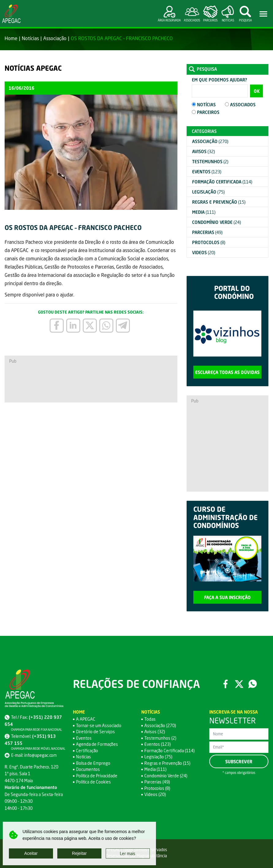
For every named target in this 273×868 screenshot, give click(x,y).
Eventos (84, 738)
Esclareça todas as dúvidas (227, 372)
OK (257, 91)
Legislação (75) (158, 757)
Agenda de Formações (97, 744)
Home (11, 38)
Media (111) (155, 769)
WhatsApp (252, 684)
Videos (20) (155, 794)
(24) (216, 222)
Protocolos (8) (157, 788)
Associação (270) (160, 725)
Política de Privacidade (97, 776)
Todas (150, 719)
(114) (222, 182)
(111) (204, 212)
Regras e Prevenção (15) (167, 763)
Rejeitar (79, 853)
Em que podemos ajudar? (219, 80)
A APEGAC (86, 719)
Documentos (88, 769)
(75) (208, 192)
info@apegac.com (40, 755)
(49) (207, 232)
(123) (207, 172)
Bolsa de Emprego (93, 763)
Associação (55, 38)
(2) (210, 162)
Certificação (87, 751)
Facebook (226, 684)
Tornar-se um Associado (99, 725)
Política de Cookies (93, 782)
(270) (210, 141)
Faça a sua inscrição (227, 597)
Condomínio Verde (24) (166, 776)
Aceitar (31, 853)
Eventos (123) (157, 744)
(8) (209, 242)
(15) (219, 202)
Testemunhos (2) (160, 738)
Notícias (30, 38)
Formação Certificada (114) (169, 751)
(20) (204, 253)
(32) (203, 151)
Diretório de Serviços (95, 732)
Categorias (204, 131)
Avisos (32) (155, 732)
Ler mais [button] (128, 853)
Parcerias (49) (157, 782)
